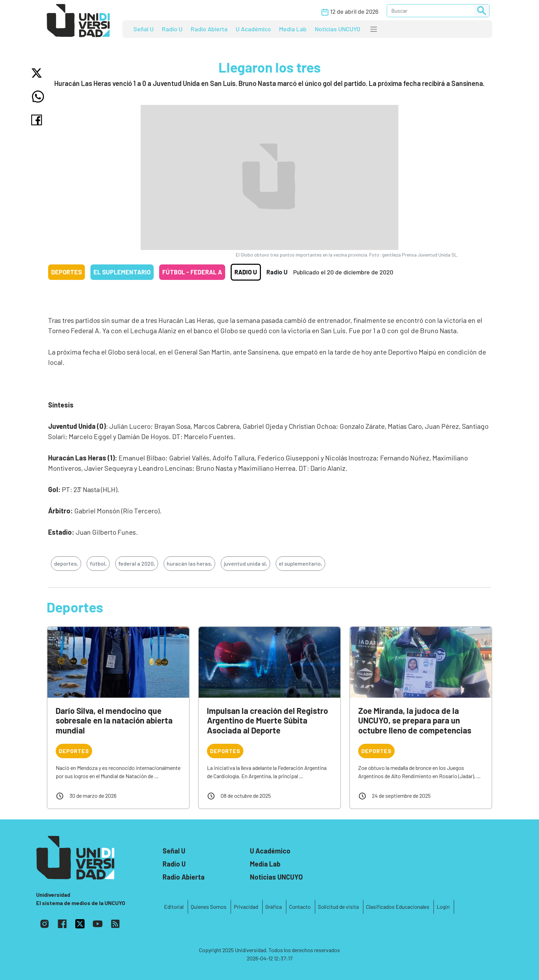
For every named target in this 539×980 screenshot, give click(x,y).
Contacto (300, 907)
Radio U (172, 29)
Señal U (144, 29)
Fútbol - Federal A (192, 272)
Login (443, 907)
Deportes (67, 272)
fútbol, (98, 563)
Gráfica (274, 907)
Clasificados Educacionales (398, 907)
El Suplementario (122, 272)
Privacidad (246, 907)
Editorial (174, 907)
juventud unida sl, (245, 563)
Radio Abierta (209, 29)
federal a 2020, (137, 563)
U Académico (253, 29)
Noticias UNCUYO (338, 29)
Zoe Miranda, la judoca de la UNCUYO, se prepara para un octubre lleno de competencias (415, 721)
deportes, (66, 563)
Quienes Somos (209, 907)
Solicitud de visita (338, 907)
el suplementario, (300, 563)
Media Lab (293, 29)
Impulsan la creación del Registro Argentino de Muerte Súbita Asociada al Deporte (267, 721)
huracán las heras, (189, 563)
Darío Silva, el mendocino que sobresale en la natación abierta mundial (114, 721)
